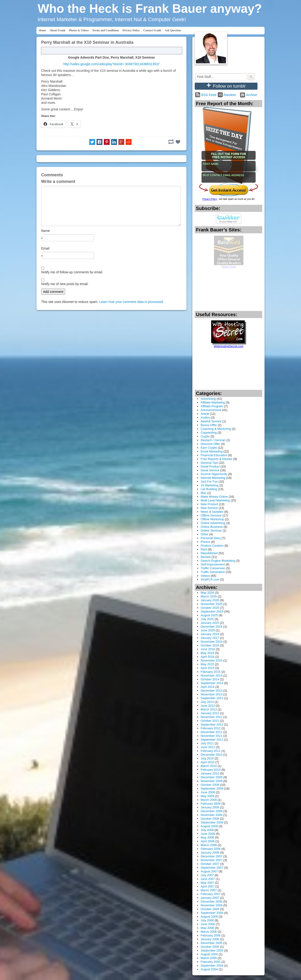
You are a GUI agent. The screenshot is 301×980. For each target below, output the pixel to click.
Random (230, 95)
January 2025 (210, 623)
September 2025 (212, 611)
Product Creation (212, 546)
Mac (204, 493)
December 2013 (212, 691)
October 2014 (210, 679)
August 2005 (209, 954)
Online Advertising (213, 523)
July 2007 (207, 875)
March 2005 (209, 958)
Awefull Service (211, 421)
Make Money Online (214, 497)
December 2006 (212, 901)
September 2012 (212, 724)
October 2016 (210, 645)
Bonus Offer (209, 425)
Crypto (205, 436)
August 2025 (209, 615)
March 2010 (209, 766)
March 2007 (209, 890)
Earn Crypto (209, 448)
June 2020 (208, 630)
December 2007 (212, 856)
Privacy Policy (131, 30)
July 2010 (207, 758)
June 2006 (208, 924)
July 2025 (207, 619)
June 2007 (208, 879)
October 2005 (210, 947)
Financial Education (214, 455)
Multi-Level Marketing (215, 500)
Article (205, 414)
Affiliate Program (212, 406)
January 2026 (210, 600)
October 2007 (210, 864)
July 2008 (207, 830)
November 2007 (212, 860)
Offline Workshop (212, 519)
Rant (204, 549)
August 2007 (209, 871)
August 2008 (209, 826)
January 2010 (210, 773)
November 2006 (212, 905)
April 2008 (208, 841)
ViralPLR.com (210, 579)
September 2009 (212, 788)
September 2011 (212, 740)
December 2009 (212, 777)
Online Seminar (211, 530)
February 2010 (211, 770)
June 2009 (208, 792)
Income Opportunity (214, 474)
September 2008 (212, 822)
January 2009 (210, 807)
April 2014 (208, 687)
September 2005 (212, 950)
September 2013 (212, 698)
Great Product (210, 466)
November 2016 (212, 642)
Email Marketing (212, 451)
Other (204, 534)
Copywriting (209, 433)
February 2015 (211, 672)
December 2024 (212, 627)
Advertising (208, 399)
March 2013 (209, 709)
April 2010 (208, 762)
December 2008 (212, 811)
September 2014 (212, 683)
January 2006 (210, 939)
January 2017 (210, 638)
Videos (205, 576)
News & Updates (212, 512)
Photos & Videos (79, 30)
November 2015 (212, 660)
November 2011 (212, 736)
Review (206, 557)
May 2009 (207, 796)
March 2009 (209, 800)
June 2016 (208, 649)
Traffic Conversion (213, 568)
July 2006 (207, 920)
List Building (209, 489)
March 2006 (209, 932)
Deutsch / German (213, 440)
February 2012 (211, 728)
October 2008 (210, 819)
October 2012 (210, 721)
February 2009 (211, 804)
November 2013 (212, 694)
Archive (251, 95)
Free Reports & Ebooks (216, 459)
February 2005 (211, 962)
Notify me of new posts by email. (65, 284)
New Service (209, 508)
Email (45, 248)
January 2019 (210, 634)
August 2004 (209, 969)
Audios (205, 417)
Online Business (212, 527)
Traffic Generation (213, 572)
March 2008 (209, 845)
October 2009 (210, 785)
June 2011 (208, 747)
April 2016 (208, 657)
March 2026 (209, 596)
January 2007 (210, 898)
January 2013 (210, 713)
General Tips (209, 463)
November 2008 (212, 815)
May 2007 (207, 883)
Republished (209, 553)
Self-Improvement (213, 564)
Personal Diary (211, 538)
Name (46, 231)
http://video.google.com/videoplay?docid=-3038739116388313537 (111, 64)
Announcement (211, 410)
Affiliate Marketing (213, 402)
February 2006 (211, 935)
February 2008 (211, 849)
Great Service (210, 470)
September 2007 (212, 868)
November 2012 (212, 717)
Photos (205, 542)
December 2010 (212, 755)
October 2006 (210, 909)
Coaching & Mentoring (216, 429)
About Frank (57, 30)
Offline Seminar (211, 515)
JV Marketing (210, 485)
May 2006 (207, 928)
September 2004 (212, 966)
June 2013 (208, 706)
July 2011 (207, 743)
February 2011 (211, 751)
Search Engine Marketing (218, 561)
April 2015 (208, 668)
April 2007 (208, 886)
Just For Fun (209, 482)
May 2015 (207, 664)
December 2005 (212, 943)
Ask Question (173, 30)
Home (42, 30)
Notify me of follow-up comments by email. (72, 272)
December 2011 (212, 732)
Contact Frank (152, 30)
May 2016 (207, 653)
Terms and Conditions (106, 30)
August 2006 (209, 917)
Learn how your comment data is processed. (132, 302)
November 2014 (212, 676)
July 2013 (207, 702)
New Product (209, 504)
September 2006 (212, 913)
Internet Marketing (213, 478)
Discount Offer (210, 444)
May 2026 (207, 593)
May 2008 (207, 837)
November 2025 (212, 604)
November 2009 (212, 781)
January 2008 (210, 853)
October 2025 (210, 608)
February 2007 (211, 894)
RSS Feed (209, 95)
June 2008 (208, 834)
